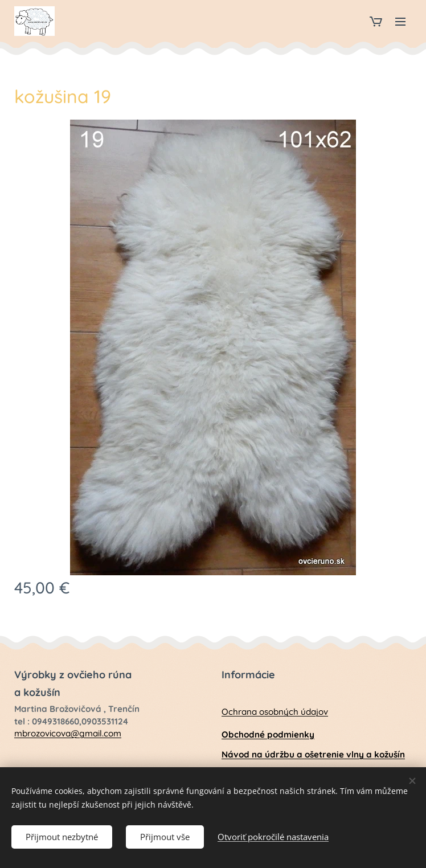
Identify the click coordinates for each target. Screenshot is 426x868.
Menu (400, 22)
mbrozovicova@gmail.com (68, 733)
